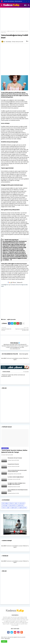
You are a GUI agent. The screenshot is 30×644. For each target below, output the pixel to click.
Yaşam (16, 503)
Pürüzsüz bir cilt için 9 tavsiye (15, 458)
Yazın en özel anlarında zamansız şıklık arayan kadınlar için (17, 471)
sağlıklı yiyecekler (11, 31)
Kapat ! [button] (4, 641)
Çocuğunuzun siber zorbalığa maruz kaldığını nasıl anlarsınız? (17, 484)
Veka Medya (14, 343)
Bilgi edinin (7, 638)
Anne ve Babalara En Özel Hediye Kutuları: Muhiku (18, 490)
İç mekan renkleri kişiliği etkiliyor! (16, 477)
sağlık (8, 508)
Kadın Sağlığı (5, 503)
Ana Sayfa (3, 31)
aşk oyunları (22, 503)
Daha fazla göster (24, 354)
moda (3, 508)
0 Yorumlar (26, 372)
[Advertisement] (15, 20)
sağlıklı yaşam (14, 508)
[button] (26, 1)
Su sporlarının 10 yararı (13, 464)
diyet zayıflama (13, 505)
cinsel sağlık (5, 505)
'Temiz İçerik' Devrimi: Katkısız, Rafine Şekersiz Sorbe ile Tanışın (14, 451)
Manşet (11, 503)
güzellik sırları (20, 505)
